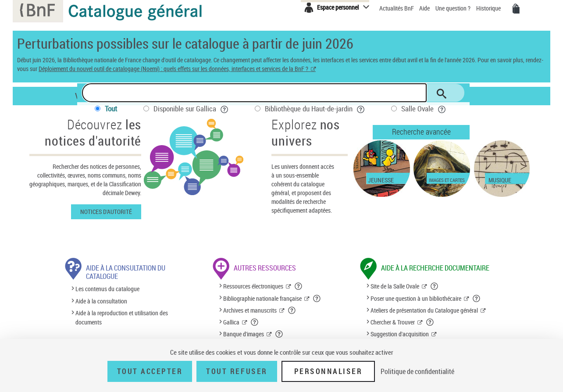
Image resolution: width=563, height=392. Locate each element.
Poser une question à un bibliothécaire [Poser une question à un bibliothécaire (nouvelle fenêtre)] (416, 298)
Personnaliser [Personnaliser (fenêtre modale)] (328, 371)
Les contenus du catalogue (107, 289)
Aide (425, 8)
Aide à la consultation (101, 301)
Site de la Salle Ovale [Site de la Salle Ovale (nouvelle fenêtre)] (395, 286)
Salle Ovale (424, 109)
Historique (489, 8)
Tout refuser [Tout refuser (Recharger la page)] (237, 371)
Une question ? (453, 8)
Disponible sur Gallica (191, 109)
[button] (299, 286)
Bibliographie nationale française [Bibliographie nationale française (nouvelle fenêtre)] (262, 298)
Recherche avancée (421, 132)
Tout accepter (150, 371)
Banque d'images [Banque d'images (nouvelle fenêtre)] (244, 334)
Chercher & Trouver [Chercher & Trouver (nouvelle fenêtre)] (393, 322)
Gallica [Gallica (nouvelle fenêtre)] (231, 322)
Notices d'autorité (106, 212)
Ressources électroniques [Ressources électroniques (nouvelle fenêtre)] (253, 286)
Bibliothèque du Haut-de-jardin (315, 109)
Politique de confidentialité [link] (417, 371)
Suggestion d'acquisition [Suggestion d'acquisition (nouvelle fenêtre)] (400, 334)
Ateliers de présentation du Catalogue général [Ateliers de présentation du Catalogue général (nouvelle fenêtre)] (424, 310)
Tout (111, 109)
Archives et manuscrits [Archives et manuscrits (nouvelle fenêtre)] (250, 310)
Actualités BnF (397, 8)
